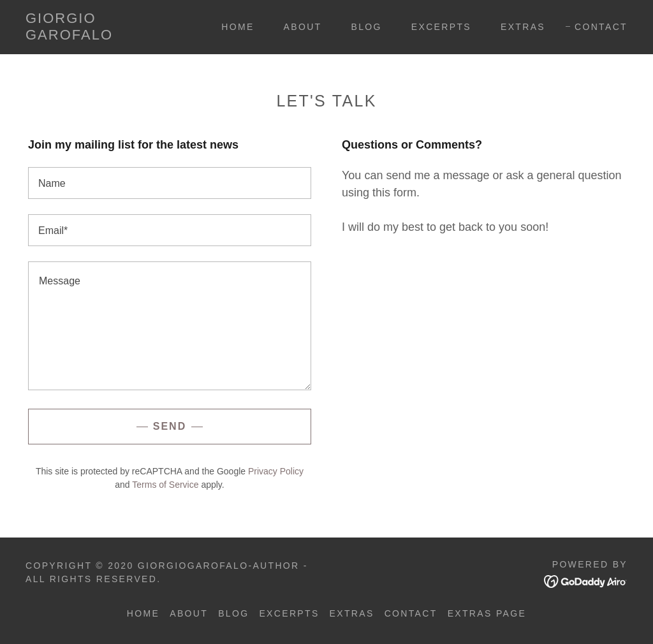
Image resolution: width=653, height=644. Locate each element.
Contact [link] (601, 27)
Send (170, 426)
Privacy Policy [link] (276, 471)
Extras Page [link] (487, 613)
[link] (106, 36)
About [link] (303, 27)
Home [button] (143, 613)
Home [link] (238, 27)
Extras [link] (523, 27)
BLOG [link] (367, 27)
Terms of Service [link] (165, 485)
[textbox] (170, 183)
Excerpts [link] (441, 27)
